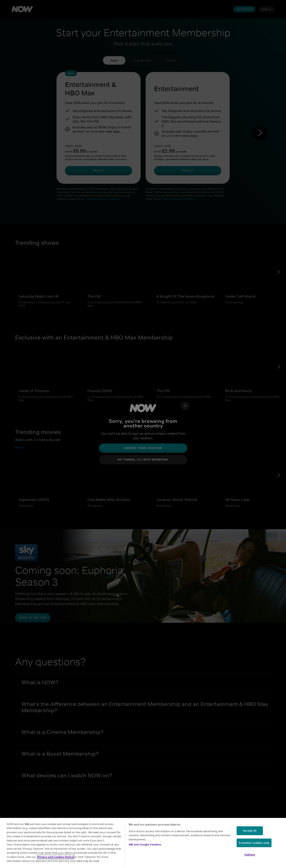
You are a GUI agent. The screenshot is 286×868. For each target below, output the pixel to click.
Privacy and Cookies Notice (56, 857)
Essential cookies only (254, 843)
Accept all (250, 831)
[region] (143, 843)
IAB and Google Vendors (145, 845)
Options (250, 855)
